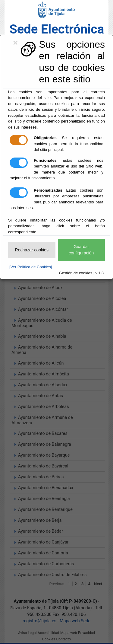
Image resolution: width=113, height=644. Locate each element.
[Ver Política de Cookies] (31, 267)
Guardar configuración (81, 250)
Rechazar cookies (32, 250)
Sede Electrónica (57, 29)
